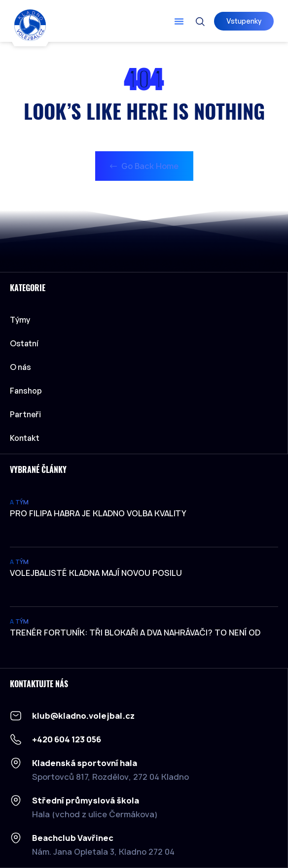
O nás (20, 367)
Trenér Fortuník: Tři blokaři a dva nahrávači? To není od (135, 633)
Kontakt (25, 438)
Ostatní (27, 343)
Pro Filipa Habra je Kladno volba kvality (98, 513)
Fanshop (26, 391)
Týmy (22, 320)
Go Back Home (144, 166)
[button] (179, 21)
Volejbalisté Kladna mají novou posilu (96, 573)
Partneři (25, 414)
